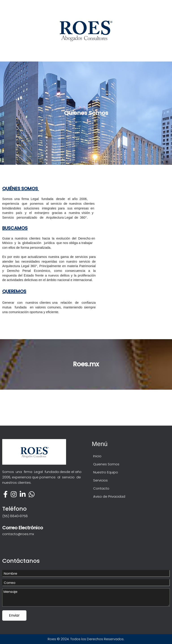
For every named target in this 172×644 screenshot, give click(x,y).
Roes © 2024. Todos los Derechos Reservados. (86, 639)
